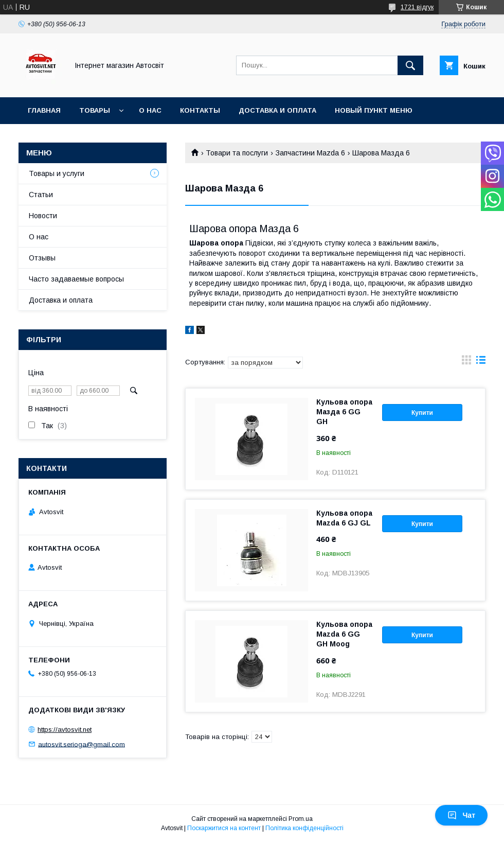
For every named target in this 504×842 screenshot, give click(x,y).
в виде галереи (466, 362)
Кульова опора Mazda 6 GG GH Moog (344, 634)
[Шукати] (410, 65)
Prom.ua (301, 819)
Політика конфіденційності (304, 828)
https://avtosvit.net (65, 730)
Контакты (200, 110)
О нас (150, 110)
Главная (44, 110)
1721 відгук (417, 7)
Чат (461, 815)
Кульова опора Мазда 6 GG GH (344, 412)
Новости (43, 216)
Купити (422, 413)
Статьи (41, 195)
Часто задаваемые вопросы (76, 279)
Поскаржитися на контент (224, 828)
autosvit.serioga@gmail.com (82, 744)
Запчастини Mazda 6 (310, 153)
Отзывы (42, 258)
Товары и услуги (57, 173)
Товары (95, 110)
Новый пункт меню (374, 110)
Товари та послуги (237, 153)
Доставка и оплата (277, 110)
